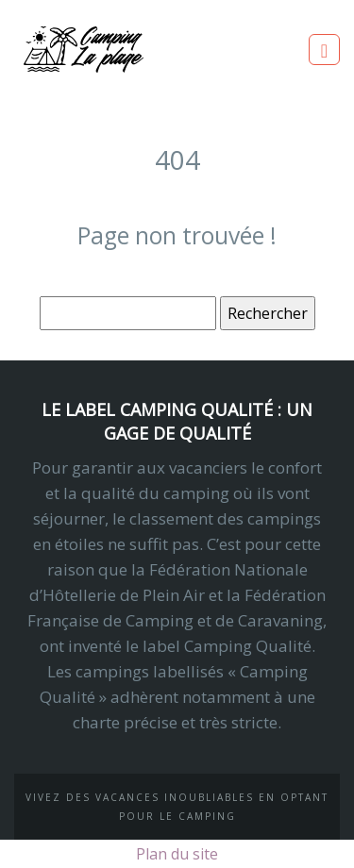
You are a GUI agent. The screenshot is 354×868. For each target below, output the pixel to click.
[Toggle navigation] (324, 50)
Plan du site (177, 854)
